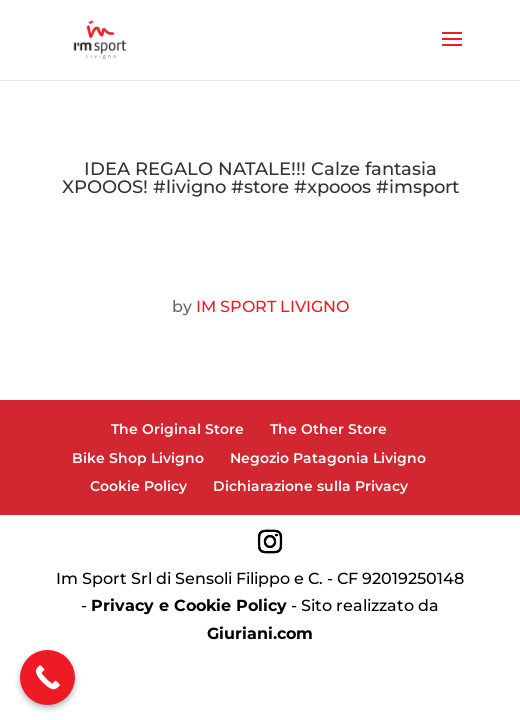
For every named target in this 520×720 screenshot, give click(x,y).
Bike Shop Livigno (138, 458)
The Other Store (328, 429)
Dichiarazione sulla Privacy (310, 486)
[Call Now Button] (47, 677)
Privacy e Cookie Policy (189, 605)
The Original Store (177, 429)
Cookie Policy (138, 486)
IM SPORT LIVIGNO (272, 306)
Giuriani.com (260, 633)
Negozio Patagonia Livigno (328, 458)
